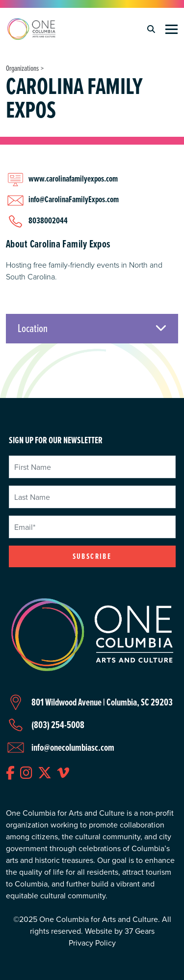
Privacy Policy (92, 943)
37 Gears (140, 931)
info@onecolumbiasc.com (73, 747)
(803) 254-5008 (58, 725)
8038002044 (48, 220)
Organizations (22, 68)
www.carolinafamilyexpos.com (73, 178)
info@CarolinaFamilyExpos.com (74, 199)
